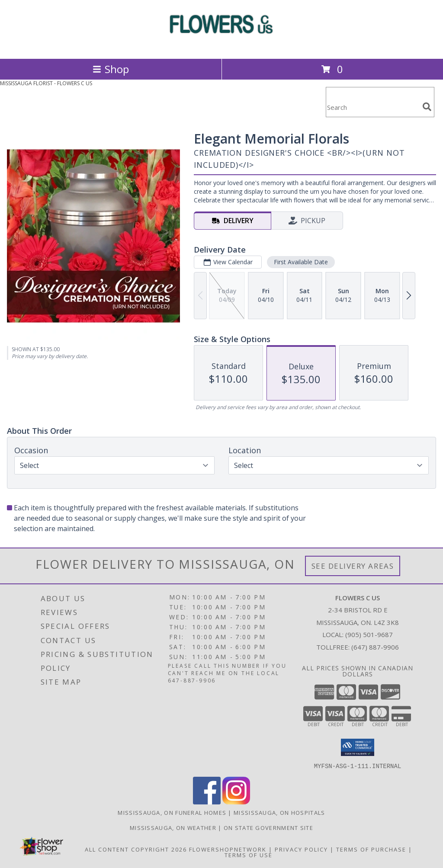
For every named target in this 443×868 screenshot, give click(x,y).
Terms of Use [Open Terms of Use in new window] (249, 855)
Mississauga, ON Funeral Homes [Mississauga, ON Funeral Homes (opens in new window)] (172, 812)
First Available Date (301, 262)
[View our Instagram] (236, 802)
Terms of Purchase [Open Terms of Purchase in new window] (371, 849)
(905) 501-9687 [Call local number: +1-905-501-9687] (369, 634)
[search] (427, 107)
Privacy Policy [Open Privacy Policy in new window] (301, 849)
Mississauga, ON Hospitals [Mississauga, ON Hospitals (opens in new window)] (279, 812)
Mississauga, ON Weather (173, 827)
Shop (111, 69)
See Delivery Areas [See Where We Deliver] (353, 566)
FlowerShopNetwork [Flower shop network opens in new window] (228, 849)
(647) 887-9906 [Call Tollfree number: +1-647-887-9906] (375, 647)
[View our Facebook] (207, 802)
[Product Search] (372, 107)
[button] (358, 747)
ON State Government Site (268, 827)
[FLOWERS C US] (221, 46)
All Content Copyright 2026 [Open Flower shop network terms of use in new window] (136, 849)
